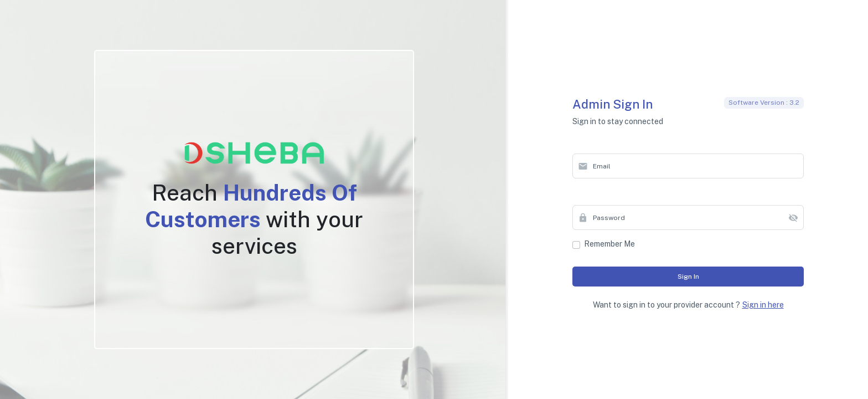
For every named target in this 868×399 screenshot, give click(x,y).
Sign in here (763, 305)
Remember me (609, 244)
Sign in (688, 277)
